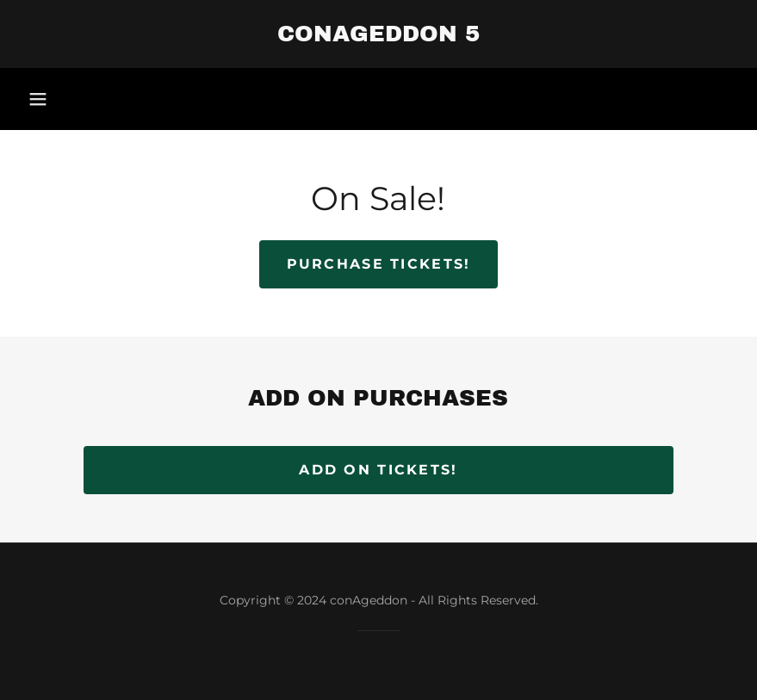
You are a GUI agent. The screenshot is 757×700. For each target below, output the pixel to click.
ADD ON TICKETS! (378, 470)
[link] (378, 37)
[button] (38, 99)
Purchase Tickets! (379, 264)
